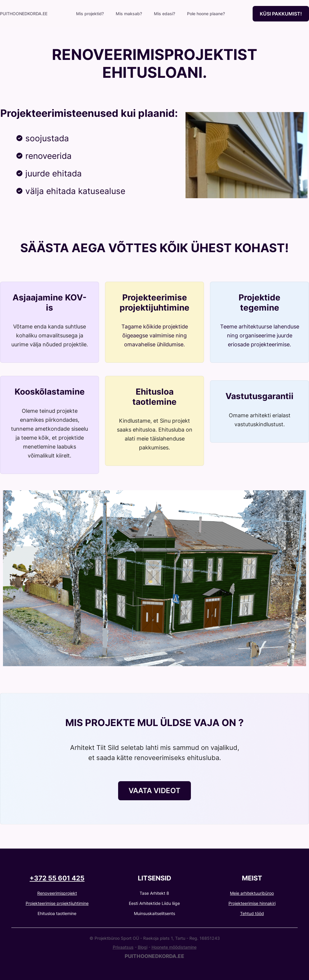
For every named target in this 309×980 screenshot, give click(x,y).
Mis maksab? (129, 14)
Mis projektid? (90, 14)
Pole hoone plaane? (206, 14)
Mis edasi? (164, 14)
